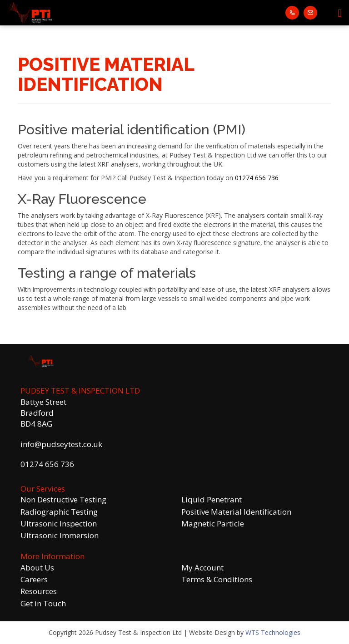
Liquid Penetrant (212, 499)
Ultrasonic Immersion (60, 535)
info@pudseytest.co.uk (61, 444)
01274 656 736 (257, 178)
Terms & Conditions (217, 579)
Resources (39, 591)
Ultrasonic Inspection (59, 524)
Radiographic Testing (59, 512)
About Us (37, 568)
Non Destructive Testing (63, 499)
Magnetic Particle (213, 524)
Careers (34, 579)
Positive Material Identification (236, 512)
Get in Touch (43, 603)
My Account (202, 568)
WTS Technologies (273, 632)
